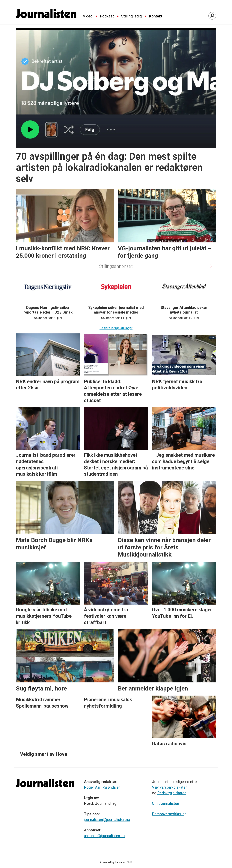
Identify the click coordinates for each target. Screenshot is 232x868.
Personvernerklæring (169, 814)
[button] (211, 266)
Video (88, 16)
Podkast (107, 16)
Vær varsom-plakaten (170, 787)
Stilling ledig (131, 16)
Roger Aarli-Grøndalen (102, 787)
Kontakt (156, 16)
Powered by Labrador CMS (116, 862)
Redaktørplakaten (172, 793)
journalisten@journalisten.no (107, 820)
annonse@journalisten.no (104, 836)
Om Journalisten (165, 803)
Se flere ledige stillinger (116, 328)
